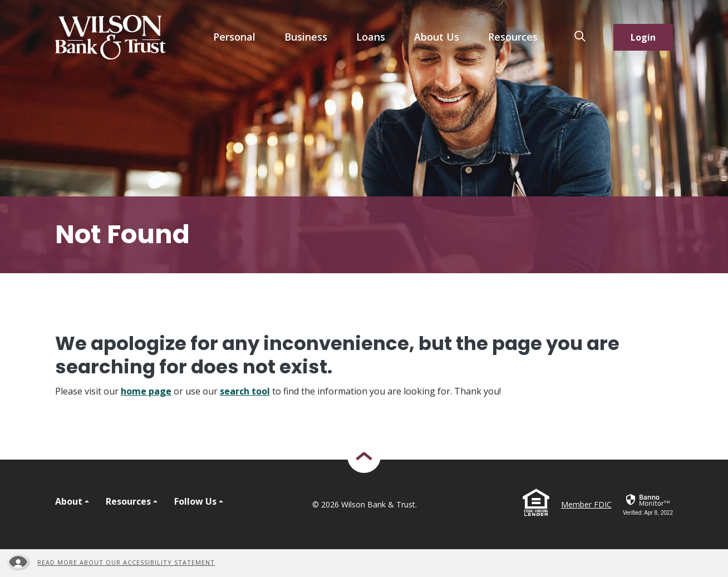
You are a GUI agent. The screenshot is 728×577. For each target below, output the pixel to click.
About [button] (69, 501)
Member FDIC (586, 504)
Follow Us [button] (195, 501)
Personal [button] (234, 37)
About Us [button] (437, 37)
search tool (245, 391)
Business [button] (306, 37)
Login (643, 37)
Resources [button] (513, 37)
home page (146, 391)
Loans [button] (371, 37)
